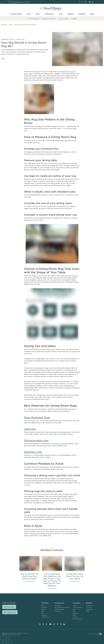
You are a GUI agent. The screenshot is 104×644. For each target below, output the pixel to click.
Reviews (75, 613)
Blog (11, 25)
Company (77, 603)
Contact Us (90, 605)
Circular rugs (71, 276)
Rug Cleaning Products (62, 607)
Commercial (45, 617)
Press (74, 609)
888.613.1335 (83, 2)
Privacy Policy (77, 619)
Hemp (43, 609)
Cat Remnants (59, 609)
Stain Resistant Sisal (37, 417)
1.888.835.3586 (86, 2)
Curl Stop (58, 611)
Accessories (59, 603)
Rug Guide (89, 609)
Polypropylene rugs (36, 440)
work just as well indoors (64, 444)
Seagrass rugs (33, 452)
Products (45, 603)
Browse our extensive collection (41, 533)
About (75, 605)
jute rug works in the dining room (58, 432)
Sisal (43, 605)
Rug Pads (58, 605)
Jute (43, 613)
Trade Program (78, 607)
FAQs (88, 611)
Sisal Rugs (4, 25)
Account (89, 607)
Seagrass (44, 607)
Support (89, 603)
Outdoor (44, 615)
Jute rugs (30, 429)
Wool (43, 611)
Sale (74, 611)
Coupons (75, 617)
